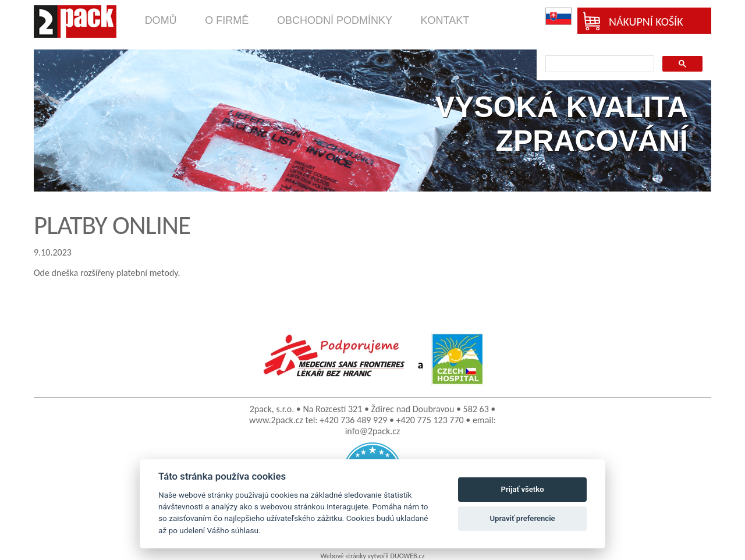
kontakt (445, 20)
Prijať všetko (523, 489)
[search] (599, 64)
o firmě (227, 20)
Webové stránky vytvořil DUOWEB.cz (373, 556)
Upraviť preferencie (523, 518)
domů (161, 20)
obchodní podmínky (335, 20)
